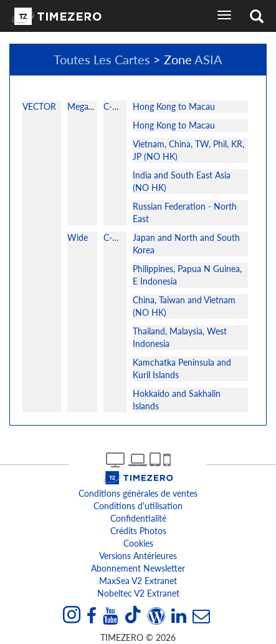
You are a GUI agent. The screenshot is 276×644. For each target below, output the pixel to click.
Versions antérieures (138, 556)
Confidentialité (138, 518)
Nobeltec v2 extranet (138, 593)
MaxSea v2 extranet (138, 581)
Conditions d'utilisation (138, 506)
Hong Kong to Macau (174, 106)
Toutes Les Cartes (102, 59)
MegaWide (88, 106)
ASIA (208, 59)
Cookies (138, 543)
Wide (78, 237)
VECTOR (39, 106)
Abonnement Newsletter (138, 568)
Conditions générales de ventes (138, 493)
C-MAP (117, 106)
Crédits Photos (138, 531)
